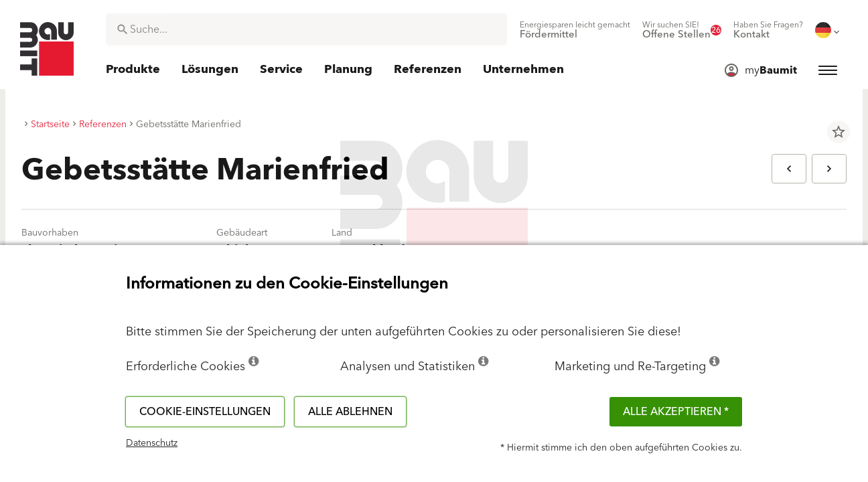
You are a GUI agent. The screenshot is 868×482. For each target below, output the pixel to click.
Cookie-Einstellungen (205, 412)
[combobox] (306, 29)
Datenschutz (152, 443)
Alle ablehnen (350, 412)
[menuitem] (575, 30)
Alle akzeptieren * (676, 412)
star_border (839, 132)
